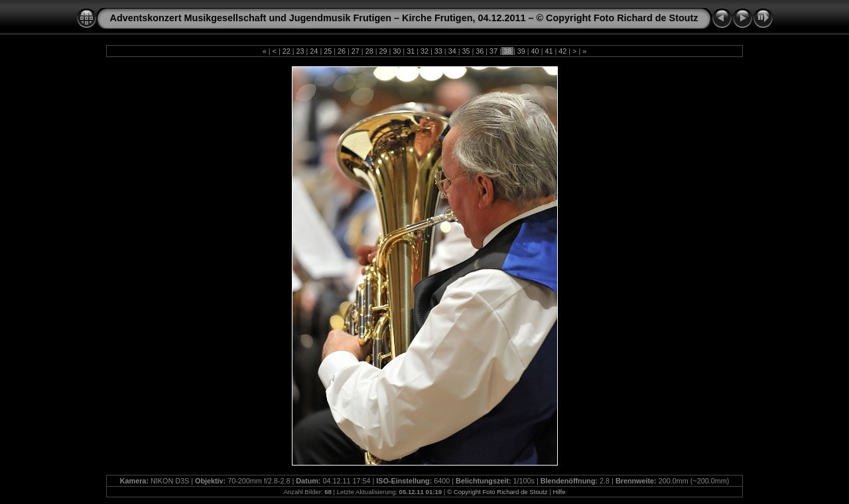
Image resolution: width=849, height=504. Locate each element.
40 (535, 51)
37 (493, 51)
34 (452, 51)
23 (300, 51)
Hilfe (559, 492)
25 (328, 51)
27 (356, 51)
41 (549, 51)
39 (521, 51)
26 (342, 51)
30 (397, 51)
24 (314, 51)
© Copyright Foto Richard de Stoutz (497, 492)
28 (369, 51)
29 (383, 51)
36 (480, 51)
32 (424, 51)
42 (562, 51)
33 (438, 51)
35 (466, 51)
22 (287, 51)
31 (411, 51)
